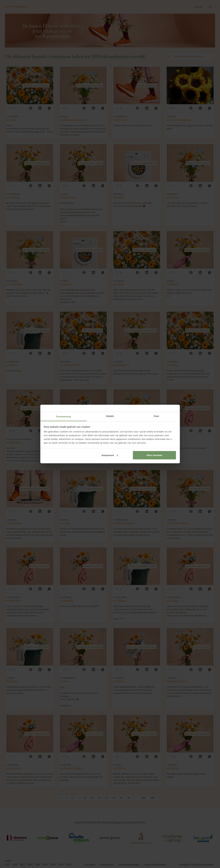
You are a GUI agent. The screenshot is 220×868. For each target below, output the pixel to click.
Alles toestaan (154, 455)
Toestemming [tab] (64, 417)
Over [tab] (157, 416)
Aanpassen (110, 455)
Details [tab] (110, 416)
